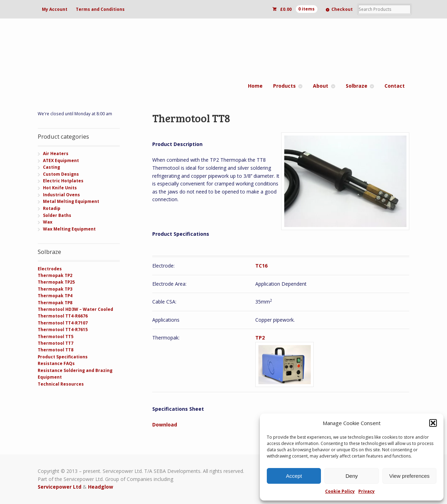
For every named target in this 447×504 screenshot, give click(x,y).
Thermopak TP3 (55, 289)
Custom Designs (61, 174)
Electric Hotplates (63, 181)
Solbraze (357, 86)
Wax (48, 222)
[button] (433, 423)
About (321, 86)
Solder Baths (57, 215)
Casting (52, 167)
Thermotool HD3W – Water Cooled (75, 309)
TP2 (260, 338)
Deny (351, 476)
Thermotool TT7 (56, 343)
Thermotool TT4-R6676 (63, 316)
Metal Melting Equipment (71, 201)
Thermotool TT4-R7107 (63, 323)
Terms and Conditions (100, 9)
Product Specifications (63, 357)
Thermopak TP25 (56, 282)
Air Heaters (56, 154)
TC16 (261, 266)
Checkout (342, 9)
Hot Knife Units (60, 188)
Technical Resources (61, 384)
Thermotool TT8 (56, 350)
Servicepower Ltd (60, 487)
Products (284, 86)
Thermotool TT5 (56, 337)
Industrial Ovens (61, 195)
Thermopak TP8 (55, 303)
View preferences (410, 476)
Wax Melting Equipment (69, 229)
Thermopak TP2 (55, 275)
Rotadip (52, 208)
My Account (55, 9)
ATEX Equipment (61, 160)
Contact (395, 86)
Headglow (101, 487)
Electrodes (50, 269)
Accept (294, 476)
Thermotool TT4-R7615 (63, 330)
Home (255, 86)
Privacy (367, 491)
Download (165, 425)
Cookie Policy (340, 491)
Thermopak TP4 (55, 296)
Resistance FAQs (56, 363)
